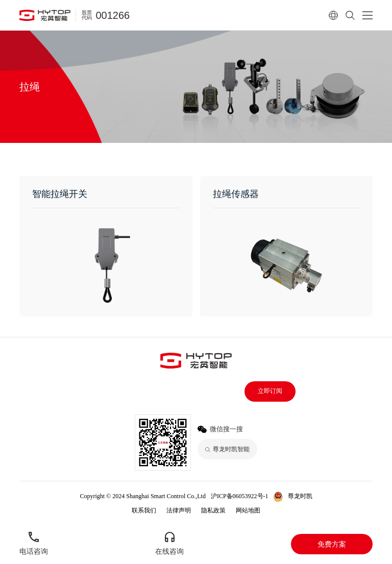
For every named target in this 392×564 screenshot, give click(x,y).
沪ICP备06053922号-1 (240, 496)
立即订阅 (270, 391)
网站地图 (248, 510)
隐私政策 (213, 510)
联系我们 (144, 510)
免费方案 (332, 544)
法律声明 (179, 510)
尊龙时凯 (300, 496)
